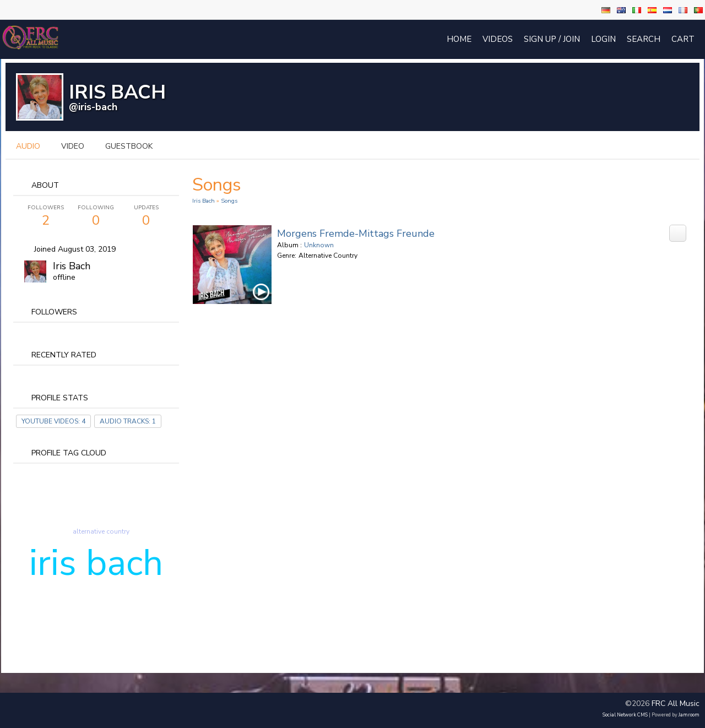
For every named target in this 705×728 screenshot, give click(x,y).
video (73, 146)
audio (28, 146)
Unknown (319, 245)
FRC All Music (676, 703)
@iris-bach (93, 107)
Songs (229, 201)
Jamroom (689, 715)
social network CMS (625, 715)
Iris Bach (72, 266)
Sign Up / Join (552, 39)
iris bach (96, 563)
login (603, 39)
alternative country (101, 531)
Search (644, 39)
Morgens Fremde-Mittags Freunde (356, 233)
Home (459, 39)
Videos (498, 39)
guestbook (129, 146)
